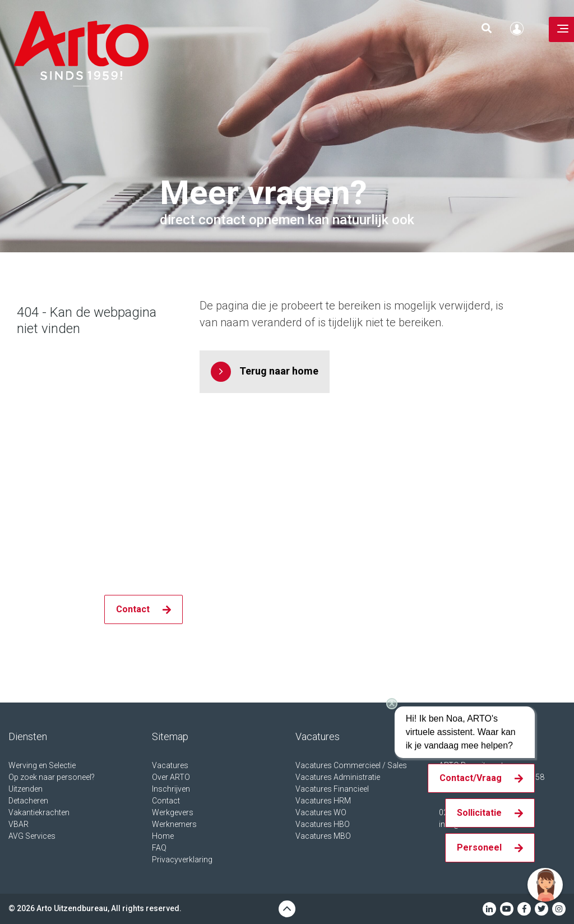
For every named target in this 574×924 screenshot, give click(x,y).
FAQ (159, 848)
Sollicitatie (479, 813)
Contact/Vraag (471, 778)
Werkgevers (173, 812)
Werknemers (174, 824)
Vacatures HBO (323, 824)
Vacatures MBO (323, 836)
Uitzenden (26, 789)
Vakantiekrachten (39, 812)
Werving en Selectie (42, 765)
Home (163, 836)
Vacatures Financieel (332, 789)
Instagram (559, 909)
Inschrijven (171, 789)
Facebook (524, 909)
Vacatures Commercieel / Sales (351, 765)
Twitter (541, 909)
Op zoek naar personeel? (52, 777)
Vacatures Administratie (338, 777)
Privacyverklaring (182, 860)
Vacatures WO (321, 812)
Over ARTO (171, 777)
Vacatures (170, 765)
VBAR (18, 824)
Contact (166, 801)
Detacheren (28, 801)
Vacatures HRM (323, 801)
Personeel (479, 847)
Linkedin (489, 909)
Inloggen (520, 29)
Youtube (507, 909)
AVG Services (32, 836)
